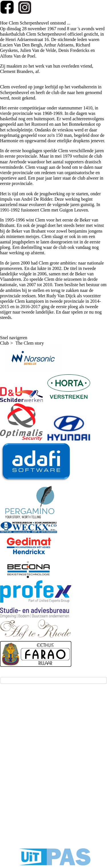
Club (4, 343)
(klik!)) (15, 752)
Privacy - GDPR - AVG (54, 796)
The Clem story (30, 343)
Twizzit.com (75, 782)
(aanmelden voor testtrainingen (37, 746)
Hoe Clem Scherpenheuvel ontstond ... (35, 23)
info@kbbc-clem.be (26, 736)
